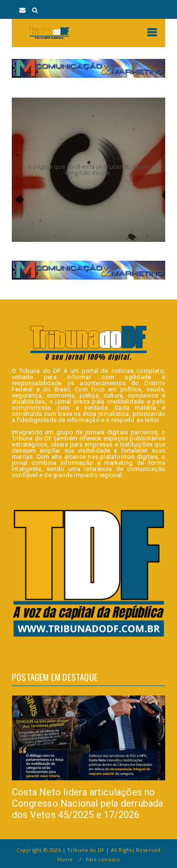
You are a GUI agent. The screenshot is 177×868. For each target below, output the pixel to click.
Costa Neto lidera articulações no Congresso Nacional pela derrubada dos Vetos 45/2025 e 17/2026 (88, 803)
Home (65, 859)
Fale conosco (103, 859)
